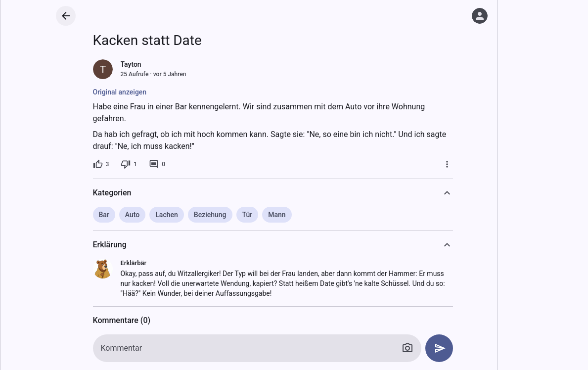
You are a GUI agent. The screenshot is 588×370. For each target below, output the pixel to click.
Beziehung (210, 215)
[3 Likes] (101, 164)
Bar (104, 215)
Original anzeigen (120, 92)
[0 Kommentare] (157, 164)
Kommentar (122, 348)
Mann (277, 215)
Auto (132, 215)
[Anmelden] (480, 16)
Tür (248, 215)
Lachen (167, 215)
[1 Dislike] (129, 164)
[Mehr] (447, 164)
